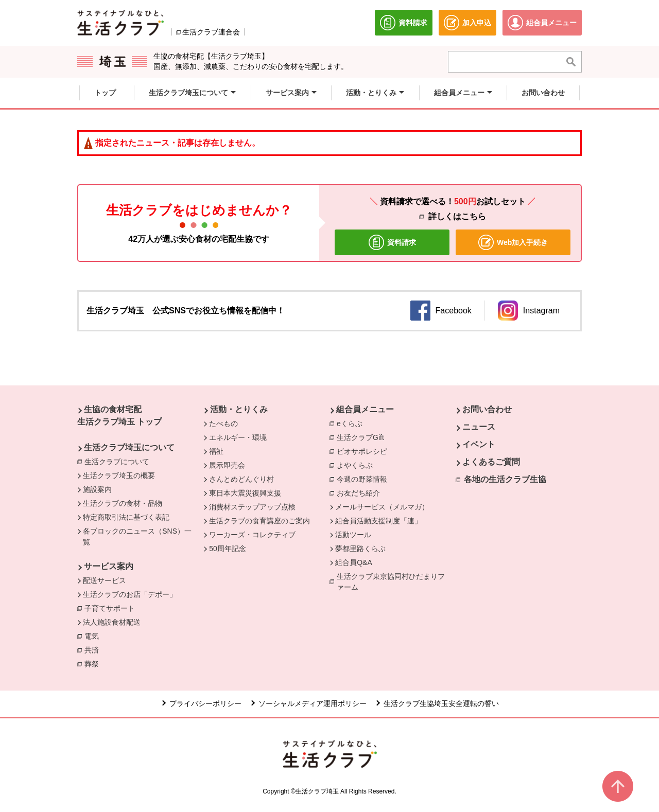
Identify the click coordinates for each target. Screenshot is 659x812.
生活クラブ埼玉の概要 (119, 475)
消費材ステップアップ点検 (252, 507)
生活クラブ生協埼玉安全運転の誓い (441, 703)
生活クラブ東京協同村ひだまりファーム (391, 582)
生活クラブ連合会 (211, 32)
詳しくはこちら (457, 216)
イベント (479, 444)
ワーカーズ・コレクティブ (252, 535)
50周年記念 (228, 549)
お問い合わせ (487, 409)
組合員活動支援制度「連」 (378, 521)
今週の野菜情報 (365, 479)
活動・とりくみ (239, 409)
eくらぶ (350, 423)
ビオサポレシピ (365, 451)
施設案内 (97, 489)
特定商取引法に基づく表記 (126, 517)
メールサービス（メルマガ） (382, 507)
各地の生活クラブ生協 (505, 479)
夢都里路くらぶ (360, 549)
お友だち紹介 (358, 493)
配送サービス (105, 580)
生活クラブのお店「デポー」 (130, 594)
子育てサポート (110, 608)
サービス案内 (109, 566)
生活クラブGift (360, 437)
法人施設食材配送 (112, 622)
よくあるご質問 (491, 462)
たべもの (223, 423)
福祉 (216, 451)
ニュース (479, 427)
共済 (94, 649)
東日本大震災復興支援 (245, 493)
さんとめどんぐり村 (241, 479)
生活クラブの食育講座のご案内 (259, 521)
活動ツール (353, 535)
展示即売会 (227, 465)
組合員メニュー (365, 409)
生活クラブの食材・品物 (123, 503)
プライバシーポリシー (205, 703)
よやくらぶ (357, 465)
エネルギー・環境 (238, 437)
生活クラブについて (119, 461)
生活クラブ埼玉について (129, 447)
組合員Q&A (354, 562)
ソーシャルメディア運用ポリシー (313, 703)
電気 (94, 636)
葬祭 (94, 663)
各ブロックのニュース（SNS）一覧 (137, 536)
